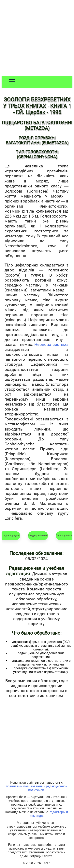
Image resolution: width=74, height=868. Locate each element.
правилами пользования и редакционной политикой (37, 788)
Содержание (38, 536)
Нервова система (51, 344)
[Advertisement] (37, 39)
